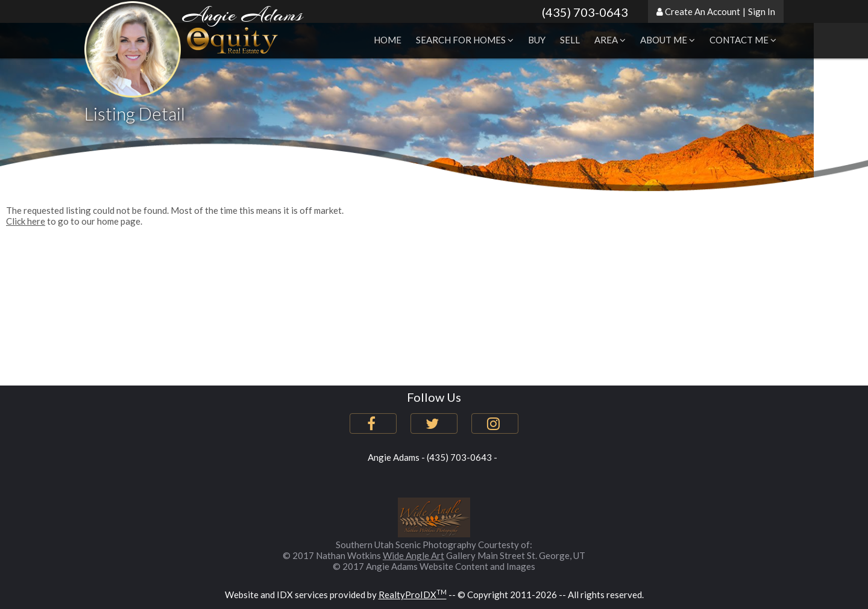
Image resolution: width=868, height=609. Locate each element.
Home (388, 40)
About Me (668, 40)
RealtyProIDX (413, 595)
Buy (537, 40)
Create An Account (703, 11)
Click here (26, 221)
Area (610, 40)
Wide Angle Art (414, 555)
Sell (570, 40)
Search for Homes (465, 40)
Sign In (762, 11)
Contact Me (743, 40)
